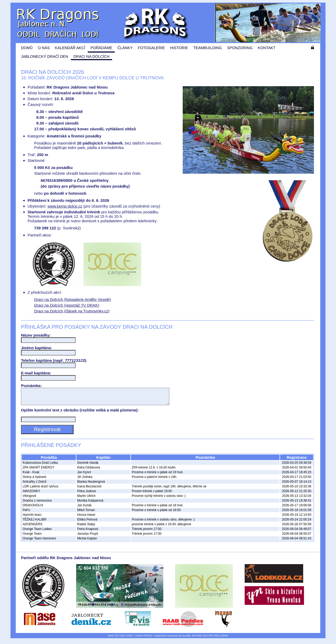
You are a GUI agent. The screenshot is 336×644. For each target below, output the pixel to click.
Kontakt (267, 48)
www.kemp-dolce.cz (65, 206)
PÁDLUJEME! (221, 639)
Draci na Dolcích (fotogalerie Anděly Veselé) (73, 299)
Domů (27, 48)
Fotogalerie (151, 48)
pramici (174, 639)
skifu (188, 639)
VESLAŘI (207, 639)
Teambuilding (208, 48)
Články (125, 48)
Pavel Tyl (112, 639)
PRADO (148, 639)
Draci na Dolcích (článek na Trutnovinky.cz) (72, 311)
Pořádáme (101, 48)
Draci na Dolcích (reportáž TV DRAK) (67, 305)
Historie (179, 48)
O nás (44, 48)
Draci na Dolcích (92, 56)
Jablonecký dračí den (45, 56)
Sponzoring (240, 48)
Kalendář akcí (70, 48)
